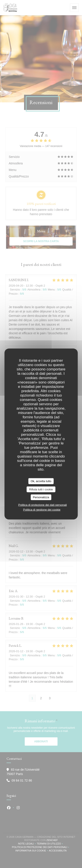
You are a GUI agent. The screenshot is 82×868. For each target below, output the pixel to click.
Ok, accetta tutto (41, 481)
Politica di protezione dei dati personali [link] (43, 505)
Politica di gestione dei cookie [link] (42, 509)
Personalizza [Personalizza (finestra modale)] (41, 497)
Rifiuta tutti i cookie (41, 489)
